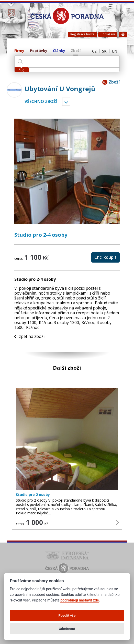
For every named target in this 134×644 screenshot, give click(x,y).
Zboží (76, 51)
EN (115, 51)
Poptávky (39, 51)
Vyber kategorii (66, 102)
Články (59, 51)
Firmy (19, 51)
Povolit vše (67, 615)
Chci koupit (105, 257)
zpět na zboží (29, 336)
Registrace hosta (82, 34)
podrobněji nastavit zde (80, 600)
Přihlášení (108, 34)
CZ (94, 51)
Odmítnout (67, 629)
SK (104, 51)
